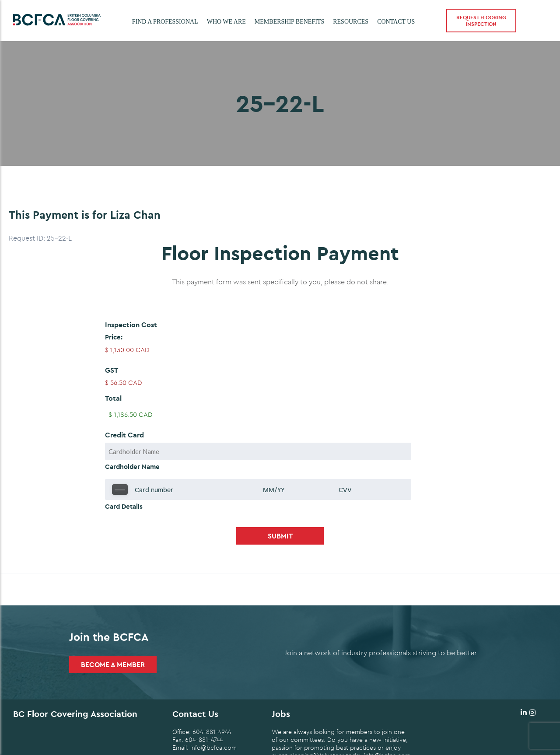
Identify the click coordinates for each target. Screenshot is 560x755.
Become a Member (113, 664)
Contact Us (396, 22)
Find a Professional (165, 22)
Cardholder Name (132, 467)
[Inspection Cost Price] (280, 350)
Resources (351, 22)
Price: (114, 337)
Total (113, 398)
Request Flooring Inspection (481, 21)
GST (112, 370)
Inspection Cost (131, 325)
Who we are (226, 22)
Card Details (124, 506)
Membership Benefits (289, 22)
